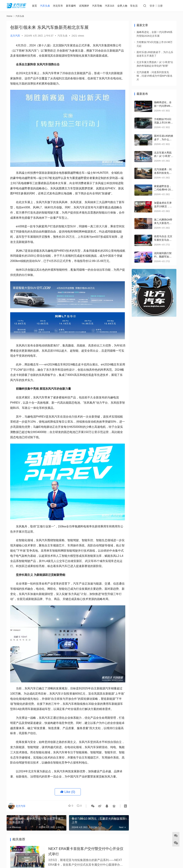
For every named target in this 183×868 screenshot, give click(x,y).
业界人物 (123, 6)
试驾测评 (85, 6)
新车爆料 (72, 6)
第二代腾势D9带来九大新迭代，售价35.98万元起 (163, 223)
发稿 (171, 6)
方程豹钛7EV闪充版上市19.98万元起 (163, 123)
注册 (161, 6)
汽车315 (110, 6)
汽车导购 (98, 6)
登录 (153, 6)
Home (9, 16)
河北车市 (59, 6)
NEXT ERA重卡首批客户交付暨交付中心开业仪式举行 (86, 852)
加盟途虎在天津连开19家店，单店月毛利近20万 (163, 206)
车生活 (135, 6)
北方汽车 (15, 36)
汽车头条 (46, 6)
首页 (35, 6)
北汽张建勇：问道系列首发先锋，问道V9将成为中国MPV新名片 (154, 76)
